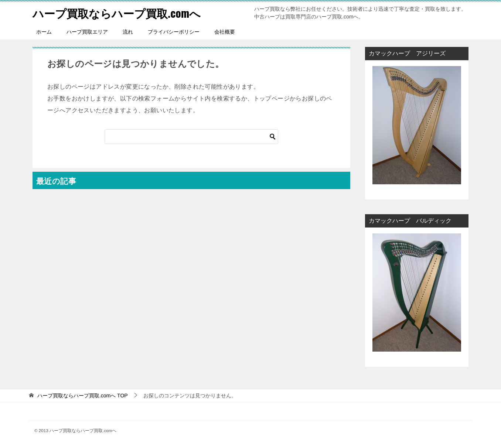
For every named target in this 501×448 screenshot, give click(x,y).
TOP (83, 396)
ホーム (44, 32)
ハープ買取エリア (87, 32)
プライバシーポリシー (174, 32)
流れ (128, 32)
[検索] (191, 137)
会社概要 (225, 32)
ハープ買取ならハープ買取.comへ (117, 13)
